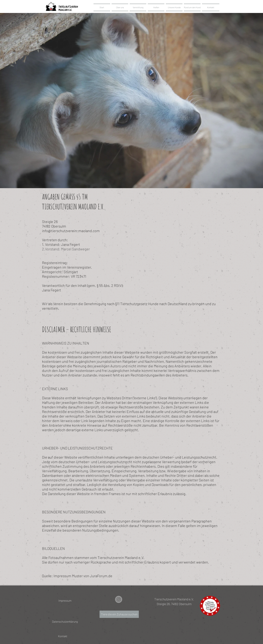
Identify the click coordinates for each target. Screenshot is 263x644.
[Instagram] (119, 599)
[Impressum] (65, 601)
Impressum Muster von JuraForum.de (83, 576)
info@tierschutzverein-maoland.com (71, 231)
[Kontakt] (63, 636)
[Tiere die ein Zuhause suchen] (119, 614)
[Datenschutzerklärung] (65, 622)
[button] (174, 7)
